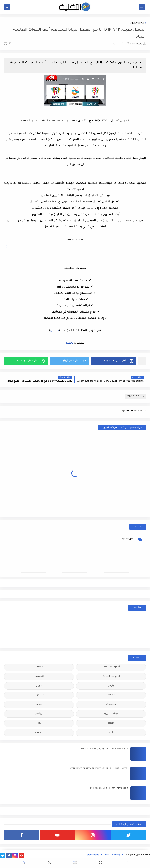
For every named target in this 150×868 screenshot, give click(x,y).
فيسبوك (111, 705)
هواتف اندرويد (137, 23)
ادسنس (39, 667)
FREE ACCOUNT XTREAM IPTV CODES (109, 788)
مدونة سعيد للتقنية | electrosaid (105, 855)
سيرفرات (39, 695)
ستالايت (111, 695)
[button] (114, 361)
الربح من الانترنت (111, 677)
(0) (8, 44)
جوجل (39, 686)
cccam (111, 723)
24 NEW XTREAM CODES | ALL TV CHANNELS (105, 749)
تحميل (54, 331)
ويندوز (39, 714)
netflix (111, 733)
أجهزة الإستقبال (111, 667)
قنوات (39, 705)
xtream (39, 733)
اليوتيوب (39, 677)
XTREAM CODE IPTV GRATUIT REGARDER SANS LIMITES (99, 769)
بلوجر (111, 686)
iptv (39, 723)
